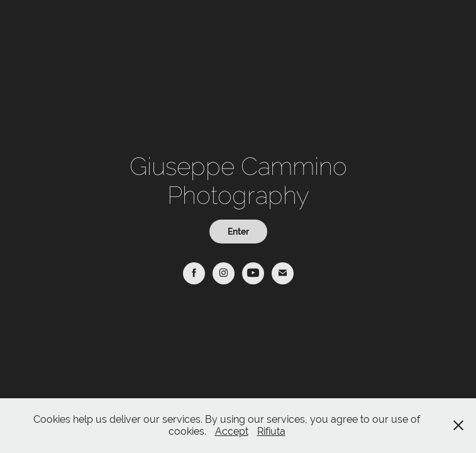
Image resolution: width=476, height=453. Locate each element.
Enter (238, 232)
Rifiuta (271, 431)
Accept (232, 431)
